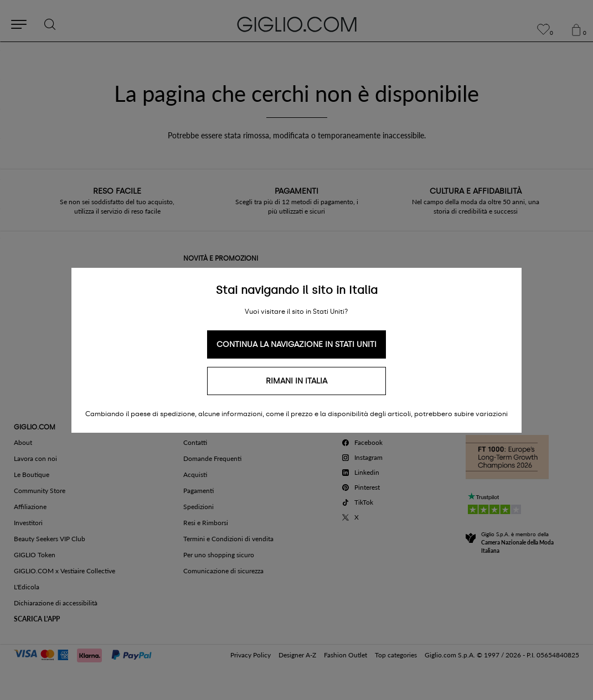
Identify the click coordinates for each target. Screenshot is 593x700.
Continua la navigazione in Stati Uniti (296, 344)
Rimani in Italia (296, 381)
